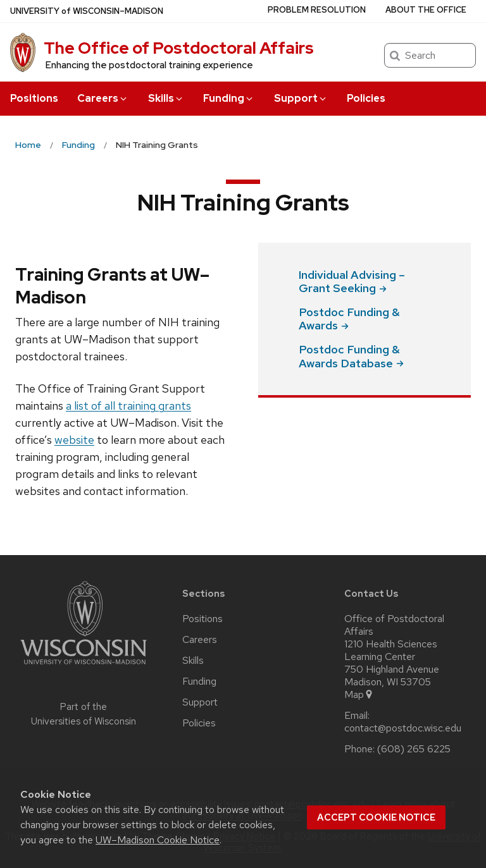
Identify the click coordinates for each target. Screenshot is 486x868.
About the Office (426, 10)
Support (301, 98)
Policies (366, 98)
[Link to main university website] (84, 667)
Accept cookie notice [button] (376, 817)
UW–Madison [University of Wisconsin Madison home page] (87, 11)
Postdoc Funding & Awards (351, 356)
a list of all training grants (128, 406)
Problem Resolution (317, 10)
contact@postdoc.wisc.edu (403, 728)
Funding (229, 98)
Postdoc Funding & (349, 319)
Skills (166, 98)
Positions (34, 98)
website (74, 440)
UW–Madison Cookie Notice (158, 840)
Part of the (84, 714)
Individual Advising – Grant (352, 282)
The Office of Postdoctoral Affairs (179, 48)
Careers (103, 98)
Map (359, 695)
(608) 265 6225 (414, 749)
